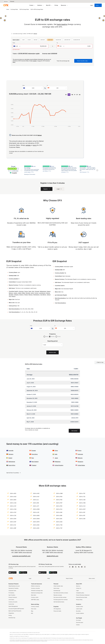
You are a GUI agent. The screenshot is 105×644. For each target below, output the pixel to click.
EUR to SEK (59, 519)
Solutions (40, 5)
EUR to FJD (13, 525)
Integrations (11, 613)
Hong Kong (35, 454)
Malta (24, 293)
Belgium (11, 293)
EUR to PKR (59, 506)
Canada (34, 451)
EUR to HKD (36, 493)
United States (81, 465)
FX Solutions (11, 593)
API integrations (57, 609)
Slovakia (11, 295)
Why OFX (48, 5)
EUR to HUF (36, 497)
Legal (77, 591)
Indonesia (80, 454)
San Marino (43, 295)
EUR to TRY (82, 493)
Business (6, 1)
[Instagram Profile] (85, 567)
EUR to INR (36, 503)
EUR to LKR (36, 512)
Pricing (56, 5)
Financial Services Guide (82, 597)
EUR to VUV (82, 506)
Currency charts (35, 597)
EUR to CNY (13, 512)
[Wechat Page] (79, 567)
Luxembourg (42, 293)
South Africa (12, 465)
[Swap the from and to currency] (53, 46)
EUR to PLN (59, 509)
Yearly (59, 336)
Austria (15, 293)
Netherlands (43, 291)
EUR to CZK (13, 515)
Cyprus (36, 293)
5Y (77, 95)
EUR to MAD (36, 515)
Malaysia (80, 458)
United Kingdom (59, 465)
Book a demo (92, 578)
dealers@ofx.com (53, 556)
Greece (49, 291)
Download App (12, 618)
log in (40, 61)
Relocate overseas (58, 595)
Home (8, 9)
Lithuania (16, 295)
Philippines (58, 462)
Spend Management (13, 606)
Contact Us (79, 588)
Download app (57, 591)
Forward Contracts (13, 597)
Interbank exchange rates (37, 591)
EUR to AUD (13, 497)
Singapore (80, 462)
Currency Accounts (13, 602)
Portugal (37, 291)
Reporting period (53, 341)
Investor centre (80, 606)
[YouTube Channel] (82, 567)
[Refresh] (12, 34)
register (35, 61)
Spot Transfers (12, 595)
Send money (56, 588)
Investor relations (80, 613)
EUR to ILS (36, 500)
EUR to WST (82, 509)
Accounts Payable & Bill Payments (16, 609)
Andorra (21, 295)
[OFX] (6, 5)
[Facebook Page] (70, 567)
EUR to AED (13, 493)
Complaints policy (80, 593)
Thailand (34, 465)
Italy (33, 291)
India (56, 454)
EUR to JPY (36, 506)
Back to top (100, 362)
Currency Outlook (35, 606)
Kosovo (13, 296)
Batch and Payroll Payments (15, 611)
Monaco (31, 295)
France (26, 291)
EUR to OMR (59, 493)
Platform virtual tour (36, 586)
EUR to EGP (13, 522)
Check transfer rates (58, 586)
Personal (12, 1)
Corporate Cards (12, 591)
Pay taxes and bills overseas (60, 597)
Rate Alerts (34, 595)
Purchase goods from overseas (61, 600)
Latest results (79, 609)
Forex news (34, 609)
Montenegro (36, 295)
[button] (23, 40)
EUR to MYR (36, 522)
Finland (26, 295)
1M (72, 95)
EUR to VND (82, 503)
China (56, 451)
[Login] (92, 5)
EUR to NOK (36, 525)
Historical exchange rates (37, 593)
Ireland (20, 293)
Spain (30, 291)
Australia (11, 451)
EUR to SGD (59, 522)
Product (31, 5)
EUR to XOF (82, 512)
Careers (78, 625)
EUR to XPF (82, 515)
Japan (56, 458)
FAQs (49, 578)
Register (98, 5)
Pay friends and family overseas (61, 593)
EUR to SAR (59, 512)
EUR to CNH (13, 509)
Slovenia (28, 293)
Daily (47, 336)
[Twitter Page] (76, 567)
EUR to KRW (36, 509)
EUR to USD (82, 500)
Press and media (57, 611)
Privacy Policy (79, 600)
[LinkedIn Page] (73, 567)
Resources (63, 5)
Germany (21, 291)
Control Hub (11, 604)
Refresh (35, 34)
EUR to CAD (13, 503)
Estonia (48, 293)
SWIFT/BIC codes (35, 600)
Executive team (80, 622)
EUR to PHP (59, 503)
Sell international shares (59, 602)
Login (30, 578)
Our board (78, 620)
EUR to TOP (59, 528)
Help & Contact (69, 578)
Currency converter (35, 588)
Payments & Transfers (13, 588)
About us (78, 586)
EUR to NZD (36, 528)
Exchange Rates (14, 9)
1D (66, 95)
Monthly (53, 336)
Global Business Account (14, 586)
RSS (32, 613)
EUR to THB (59, 525)
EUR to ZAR (82, 519)
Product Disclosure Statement (83, 595)
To (57, 43)
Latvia (32, 293)
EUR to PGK (59, 500)
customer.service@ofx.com (21, 556)
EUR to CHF (13, 506)
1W (69, 95)
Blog (32, 611)
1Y (75, 95)
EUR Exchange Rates (24, 9)
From (14, 43)
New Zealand (35, 462)
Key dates (78, 611)
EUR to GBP (13, 528)
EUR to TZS (82, 497)
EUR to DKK (13, 519)
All (80, 95)
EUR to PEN (59, 497)
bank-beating (62, 24)
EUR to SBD (59, 515)
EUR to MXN (36, 519)
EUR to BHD (13, 500)
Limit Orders (11, 600)
